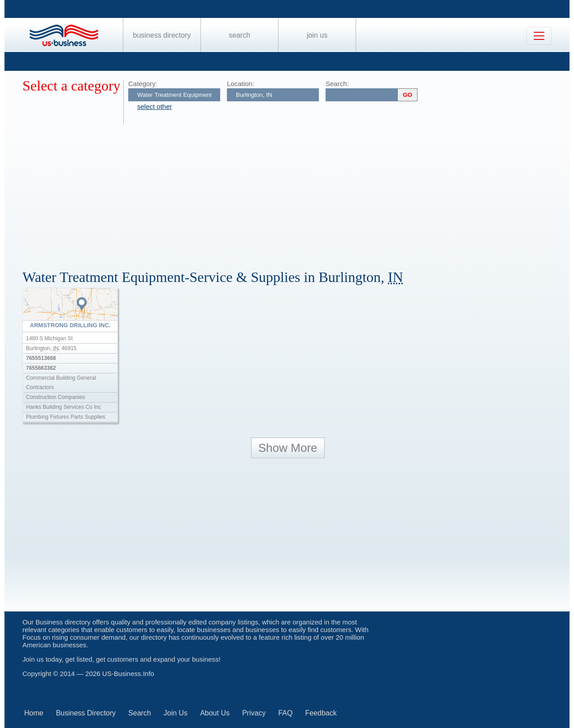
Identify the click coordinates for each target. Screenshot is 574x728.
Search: (337, 84)
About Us (215, 713)
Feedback (321, 713)
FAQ (285, 713)
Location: (241, 84)
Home (34, 713)
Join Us (317, 35)
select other (155, 106)
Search (239, 35)
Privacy (254, 713)
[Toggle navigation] (539, 36)
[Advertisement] (291, 192)
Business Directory (162, 35)
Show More (288, 448)
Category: (143, 84)
